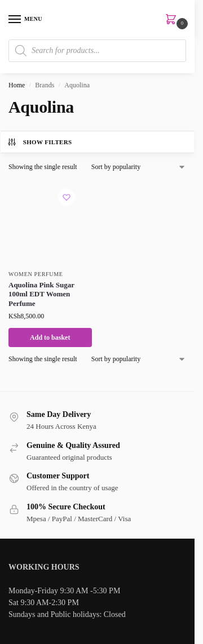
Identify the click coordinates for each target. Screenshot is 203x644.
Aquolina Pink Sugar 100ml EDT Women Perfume (41, 294)
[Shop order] (139, 167)
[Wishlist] (67, 197)
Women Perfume (36, 274)
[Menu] (25, 20)
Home (17, 85)
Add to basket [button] (50, 337)
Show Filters (39, 142)
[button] (173, 20)
